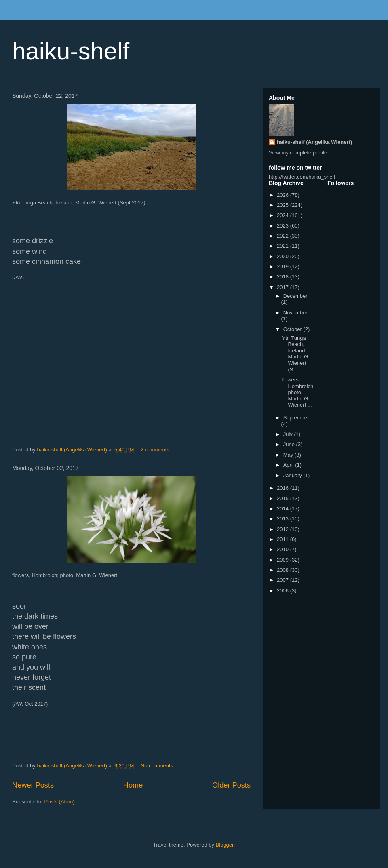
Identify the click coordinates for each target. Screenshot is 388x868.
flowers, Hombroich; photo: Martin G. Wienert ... (298, 392)
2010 (284, 549)
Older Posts (231, 785)
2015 (284, 498)
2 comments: (156, 450)
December (295, 296)
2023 (284, 226)
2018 (284, 277)
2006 (284, 591)
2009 (284, 560)
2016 (284, 488)
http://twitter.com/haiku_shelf (302, 177)
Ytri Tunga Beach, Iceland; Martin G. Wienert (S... (295, 354)
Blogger (225, 845)
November (295, 313)
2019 (284, 267)
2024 (284, 215)
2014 (284, 509)
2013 (284, 519)
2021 (284, 246)
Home (133, 785)
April (289, 465)
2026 (284, 195)
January (293, 475)
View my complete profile (298, 153)
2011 (284, 539)
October (293, 329)
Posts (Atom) (60, 802)
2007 (284, 580)
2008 (284, 570)
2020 (284, 256)
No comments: (158, 766)
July (289, 434)
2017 (284, 287)
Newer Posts (33, 785)
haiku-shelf (71, 51)
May (289, 455)
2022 (284, 236)
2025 (284, 205)
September (296, 418)
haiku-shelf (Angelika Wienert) (314, 142)
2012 (284, 529)
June (290, 444)
